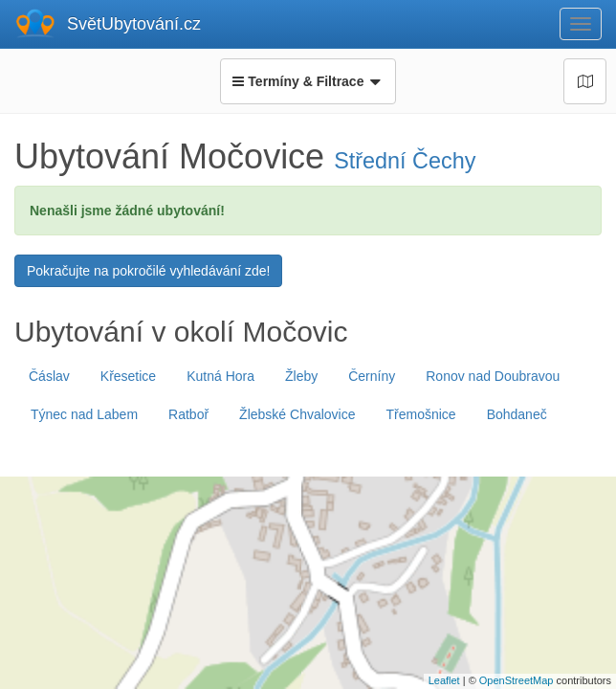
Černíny (372, 376)
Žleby (301, 376)
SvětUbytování (134, 24)
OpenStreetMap (517, 680)
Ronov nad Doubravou (493, 376)
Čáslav (49, 376)
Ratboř (188, 414)
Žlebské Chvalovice (297, 414)
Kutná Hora (220, 376)
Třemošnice (421, 414)
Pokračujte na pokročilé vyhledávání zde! (148, 271)
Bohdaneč (517, 414)
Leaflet (444, 680)
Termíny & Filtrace (308, 81)
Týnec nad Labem (84, 414)
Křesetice (128, 376)
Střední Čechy (405, 161)
